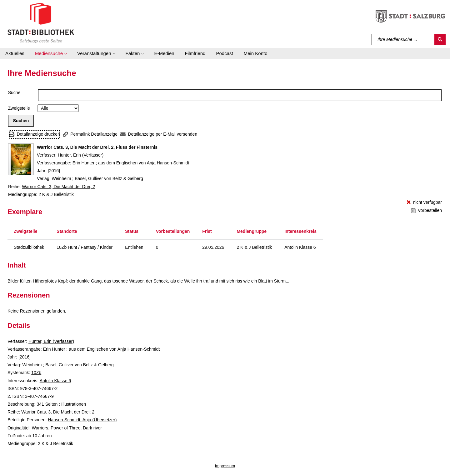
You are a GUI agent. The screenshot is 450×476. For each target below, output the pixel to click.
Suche (14, 93)
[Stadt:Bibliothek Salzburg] (41, 23)
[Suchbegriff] (403, 39)
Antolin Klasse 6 (55, 381)
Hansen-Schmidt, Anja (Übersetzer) (82, 420)
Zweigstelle (19, 108)
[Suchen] (440, 39)
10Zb (36, 373)
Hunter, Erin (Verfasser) (81, 155)
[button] (51, 53)
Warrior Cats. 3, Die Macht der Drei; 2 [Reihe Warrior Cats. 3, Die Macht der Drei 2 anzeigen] (58, 187)
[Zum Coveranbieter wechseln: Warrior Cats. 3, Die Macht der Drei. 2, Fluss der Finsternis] (21, 159)
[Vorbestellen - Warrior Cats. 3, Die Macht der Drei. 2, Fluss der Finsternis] (426, 210)
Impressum (225, 466)
